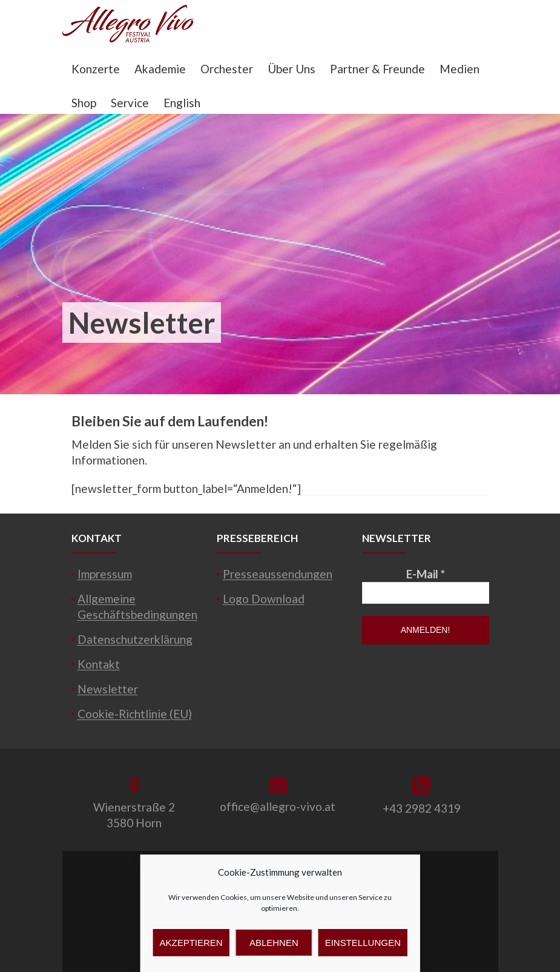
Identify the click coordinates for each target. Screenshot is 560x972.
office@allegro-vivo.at (278, 806)
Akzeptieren (191, 943)
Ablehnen (274, 943)
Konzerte (96, 69)
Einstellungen (363, 943)
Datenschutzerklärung (135, 639)
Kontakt (99, 664)
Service (130, 103)
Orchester (227, 69)
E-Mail (426, 574)
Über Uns (292, 69)
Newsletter (108, 689)
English (182, 103)
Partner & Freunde (377, 69)
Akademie (160, 69)
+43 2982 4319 (422, 808)
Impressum (105, 574)
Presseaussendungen (278, 574)
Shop (84, 103)
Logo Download (264, 599)
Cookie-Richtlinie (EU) (135, 714)
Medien (460, 69)
